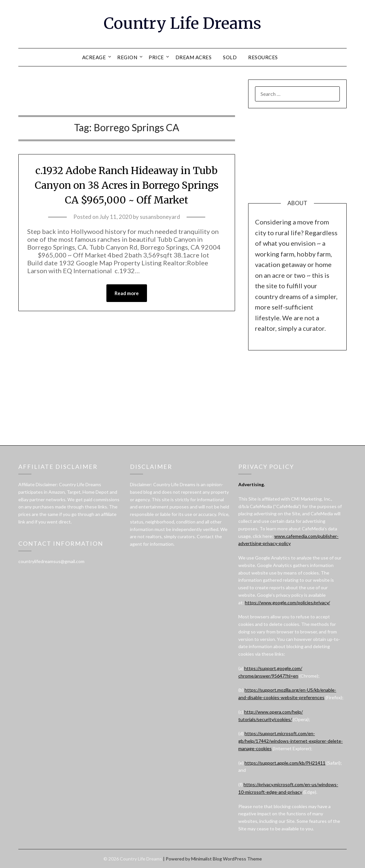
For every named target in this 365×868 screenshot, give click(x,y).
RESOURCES (263, 57)
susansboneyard (160, 217)
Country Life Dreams (182, 23)
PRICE (156, 57)
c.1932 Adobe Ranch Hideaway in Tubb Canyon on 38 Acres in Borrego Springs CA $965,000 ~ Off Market (127, 185)
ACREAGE (94, 57)
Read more (127, 293)
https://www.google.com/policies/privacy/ (287, 602)
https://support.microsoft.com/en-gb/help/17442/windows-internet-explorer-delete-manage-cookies (291, 741)
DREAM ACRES (194, 57)
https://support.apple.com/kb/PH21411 (285, 763)
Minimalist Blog (207, 859)
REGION (127, 57)
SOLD (230, 57)
